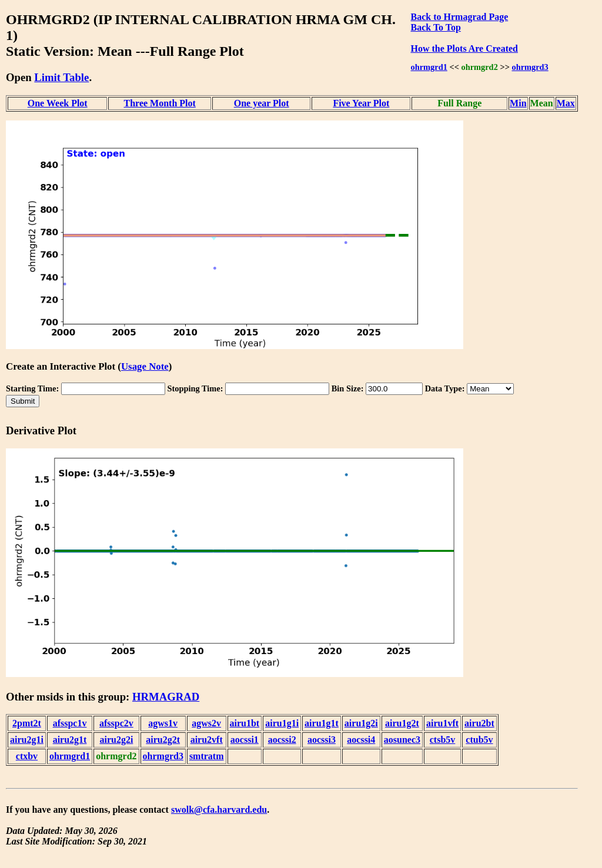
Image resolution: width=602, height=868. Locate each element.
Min (518, 103)
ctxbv (27, 756)
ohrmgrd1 (429, 67)
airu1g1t (322, 723)
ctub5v (479, 740)
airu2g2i (116, 740)
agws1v (163, 723)
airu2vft (207, 740)
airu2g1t (70, 740)
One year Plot (262, 103)
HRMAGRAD (166, 697)
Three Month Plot (160, 103)
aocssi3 (322, 740)
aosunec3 (402, 740)
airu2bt (479, 723)
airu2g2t (163, 740)
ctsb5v (443, 740)
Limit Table (61, 77)
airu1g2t (402, 723)
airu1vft (442, 723)
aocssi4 (361, 740)
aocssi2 (282, 740)
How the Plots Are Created (464, 48)
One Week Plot (58, 103)
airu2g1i (27, 740)
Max (566, 103)
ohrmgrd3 (530, 67)
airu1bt (245, 723)
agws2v (206, 723)
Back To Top (436, 27)
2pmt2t (27, 723)
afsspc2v (116, 723)
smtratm (207, 756)
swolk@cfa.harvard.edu (219, 810)
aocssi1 (245, 740)
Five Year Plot (361, 103)
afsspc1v (70, 723)
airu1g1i (282, 723)
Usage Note (145, 366)
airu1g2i (361, 723)
